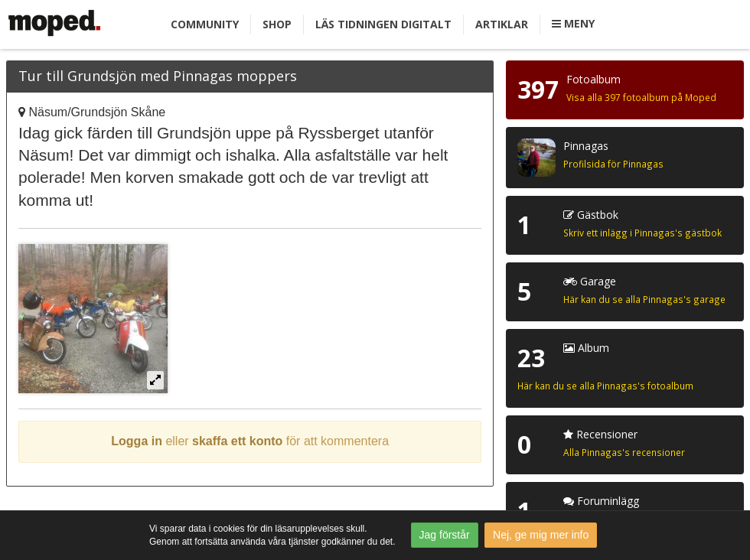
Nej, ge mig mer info (541, 535)
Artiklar (502, 24)
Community (205, 24)
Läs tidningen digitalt (383, 24)
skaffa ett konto (237, 441)
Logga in (137, 441)
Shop (277, 24)
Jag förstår (445, 535)
